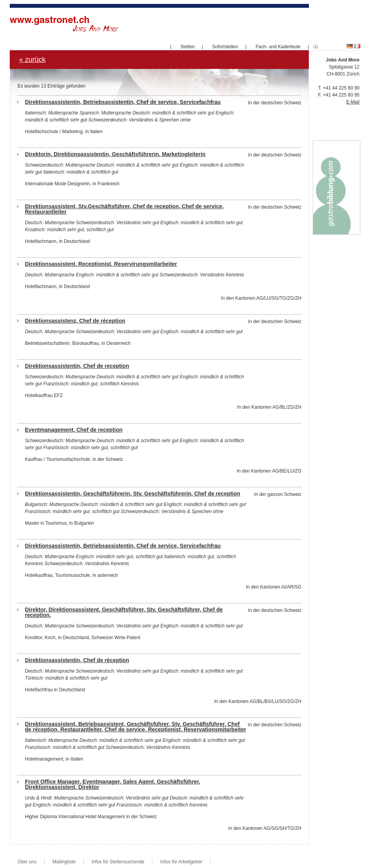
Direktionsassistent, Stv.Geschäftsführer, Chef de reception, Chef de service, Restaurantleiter (124, 209)
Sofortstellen (225, 47)
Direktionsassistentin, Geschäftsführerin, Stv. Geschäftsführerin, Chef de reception (133, 494)
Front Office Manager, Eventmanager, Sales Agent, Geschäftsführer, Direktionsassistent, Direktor (113, 784)
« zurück (32, 60)
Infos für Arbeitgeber (181, 862)
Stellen (188, 47)
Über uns (27, 862)
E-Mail (353, 102)
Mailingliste (64, 862)
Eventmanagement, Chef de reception (74, 430)
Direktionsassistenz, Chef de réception (75, 321)
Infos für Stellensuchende (118, 862)
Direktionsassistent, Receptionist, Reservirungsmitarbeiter (101, 264)
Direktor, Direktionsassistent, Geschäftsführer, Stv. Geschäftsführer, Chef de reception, (124, 612)
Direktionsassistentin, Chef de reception (77, 366)
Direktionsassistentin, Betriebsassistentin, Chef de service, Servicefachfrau (123, 102)
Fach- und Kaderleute (278, 47)
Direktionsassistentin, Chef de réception (77, 660)
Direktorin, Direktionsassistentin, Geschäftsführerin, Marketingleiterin (115, 154)
